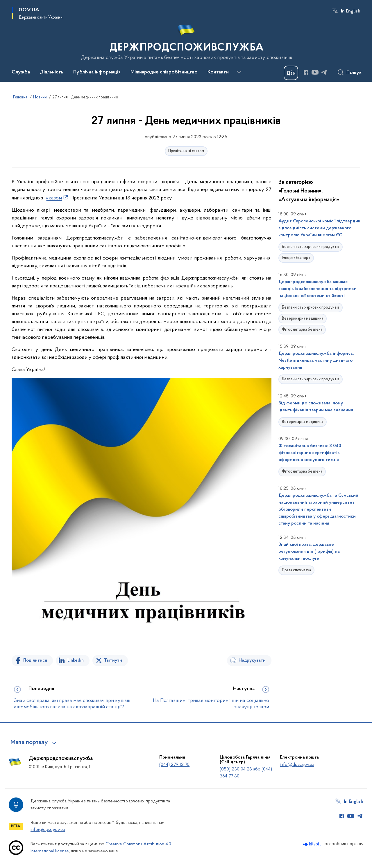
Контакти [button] (218, 72)
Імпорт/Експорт (296, 258)
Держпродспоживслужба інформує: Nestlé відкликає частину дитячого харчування (316, 361)
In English (351, 11)
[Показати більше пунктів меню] (239, 72)
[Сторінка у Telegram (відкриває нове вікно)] (324, 72)
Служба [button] (21, 72)
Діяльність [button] (52, 72)
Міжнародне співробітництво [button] (164, 72)
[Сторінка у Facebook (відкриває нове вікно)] (306, 72)
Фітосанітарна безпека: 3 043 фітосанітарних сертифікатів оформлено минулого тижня (310, 453)
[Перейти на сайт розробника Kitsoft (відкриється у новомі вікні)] (312, 844)
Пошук (354, 73)
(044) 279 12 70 (174, 765)
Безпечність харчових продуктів (311, 247)
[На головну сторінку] (186, 40)
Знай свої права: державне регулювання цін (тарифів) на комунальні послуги (309, 552)
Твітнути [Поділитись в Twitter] (113, 660)
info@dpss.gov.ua (297, 765)
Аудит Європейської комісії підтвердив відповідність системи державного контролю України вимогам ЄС (319, 228)
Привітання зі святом (186, 151)
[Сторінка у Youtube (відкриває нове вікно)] (315, 72)
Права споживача (296, 570)
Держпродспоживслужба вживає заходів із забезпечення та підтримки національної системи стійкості (318, 289)
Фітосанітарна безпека (302, 330)
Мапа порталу (29, 743)
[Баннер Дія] (291, 73)
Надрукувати (252, 660)
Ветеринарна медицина (303, 319)
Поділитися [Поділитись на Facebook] (35, 660)
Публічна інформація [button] (97, 72)
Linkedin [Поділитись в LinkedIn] (76, 660)
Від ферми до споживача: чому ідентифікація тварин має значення (316, 407)
